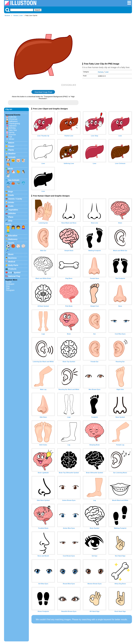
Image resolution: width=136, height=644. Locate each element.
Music (11, 254)
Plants (11, 150)
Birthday (12, 128)
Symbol (17, 273)
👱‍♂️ (8, 231)
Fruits (11, 206)
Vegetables (13, 210)
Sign (8, 288)
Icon (10, 273)
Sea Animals (14, 180)
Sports (11, 243)
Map (8, 286)
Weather (12, 154)
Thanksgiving (14, 124)
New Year (13, 130)
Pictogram (10, 290)
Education (13, 236)
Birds (11, 169)
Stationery (13, 239)
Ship (10, 221)
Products (12, 269)
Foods (11, 195)
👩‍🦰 (23, 227)
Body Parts (13, 265)
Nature (11, 143)
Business (12, 258)
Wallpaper (10, 284)
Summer (12, 135)
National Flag (14, 276)
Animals (12, 157)
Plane (11, 217)
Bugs (11, 192)
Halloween (13, 121)
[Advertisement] (107, 40)
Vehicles (12, 213)
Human (16, 15)
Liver (21, 15)
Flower (11, 146)
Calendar (13, 117)
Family (8, 224)
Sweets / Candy (15, 199)
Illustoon (7, 15)
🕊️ (8, 176)
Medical (12, 262)
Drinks (11, 202)
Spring (12, 132)
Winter (12, 139)
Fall (10, 137)
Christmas (13, 119)
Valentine (13, 126)
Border (9, 282)
